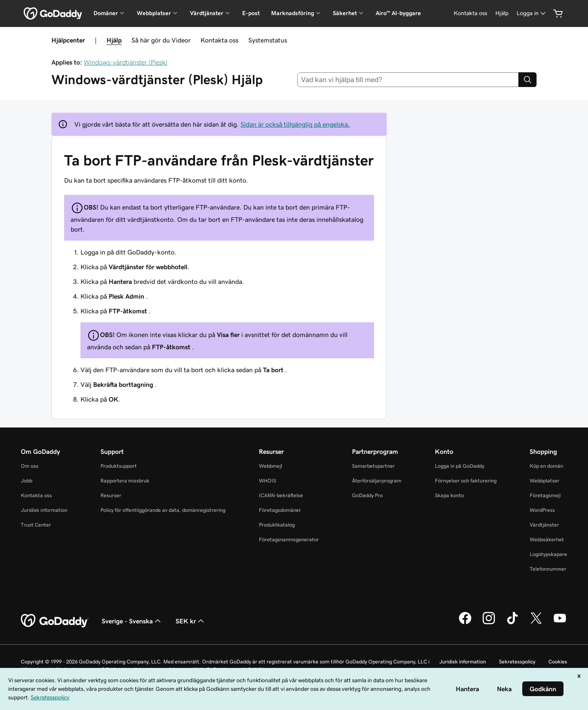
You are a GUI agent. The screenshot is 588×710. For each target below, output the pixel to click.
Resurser (111, 495)
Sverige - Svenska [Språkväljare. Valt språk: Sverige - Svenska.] (132, 621)
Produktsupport (119, 466)
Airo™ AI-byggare (398, 13)
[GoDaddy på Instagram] (489, 623)
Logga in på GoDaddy (460, 466)
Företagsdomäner (280, 510)
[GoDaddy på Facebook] (465, 623)
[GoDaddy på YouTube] (560, 623)
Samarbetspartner (373, 466)
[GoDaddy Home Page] (55, 621)
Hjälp (114, 40)
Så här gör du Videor (161, 40)
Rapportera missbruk (125, 481)
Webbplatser (545, 481)
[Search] (528, 80)
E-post (251, 13)
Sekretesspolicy (517, 662)
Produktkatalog (277, 525)
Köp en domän (546, 466)
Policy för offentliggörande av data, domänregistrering (163, 510)
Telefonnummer (548, 569)
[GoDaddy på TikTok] (512, 623)
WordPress (542, 510)
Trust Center (36, 525)
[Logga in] (532, 13)
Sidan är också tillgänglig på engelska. (295, 124)
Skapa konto (449, 495)
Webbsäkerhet (547, 539)
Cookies (558, 662)
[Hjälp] (502, 13)
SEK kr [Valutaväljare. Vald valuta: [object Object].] (191, 621)
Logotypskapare (548, 554)
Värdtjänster (544, 525)
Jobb (27, 481)
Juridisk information (44, 510)
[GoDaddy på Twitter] (536, 623)
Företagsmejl (545, 495)
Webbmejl (271, 466)
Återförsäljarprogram (377, 481)
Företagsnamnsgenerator (289, 539)
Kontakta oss (219, 40)
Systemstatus (268, 40)
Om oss (30, 466)
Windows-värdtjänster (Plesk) (126, 62)
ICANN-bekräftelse (281, 495)
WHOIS (267, 481)
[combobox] (408, 80)
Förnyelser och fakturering (466, 481)
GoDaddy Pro (367, 495)
